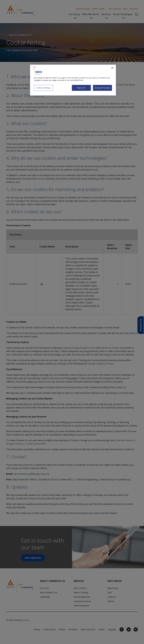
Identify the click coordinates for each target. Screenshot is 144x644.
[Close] (112, 68)
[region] (73, 80)
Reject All (81, 88)
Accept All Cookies (102, 88)
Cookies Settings (44, 88)
